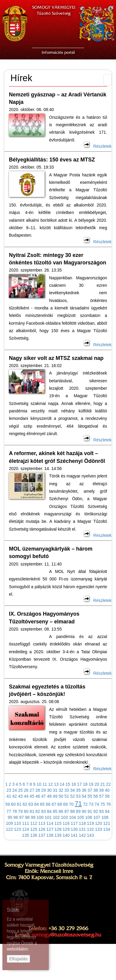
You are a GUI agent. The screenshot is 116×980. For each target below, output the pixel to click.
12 (51, 784)
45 (32, 796)
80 (26, 811)
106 (88, 817)
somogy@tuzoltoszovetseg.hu (66, 935)
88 (73, 811)
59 (8, 804)
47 (44, 796)
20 (97, 784)
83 (44, 811)
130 (74, 829)
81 (32, 811)
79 (21, 811)
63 (31, 804)
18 (85, 784)
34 (73, 790)
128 (58, 829)
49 (55, 796)
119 (90, 823)
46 (38, 796)
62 (25, 804)
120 (99, 823)
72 (85, 804)
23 (9, 790)
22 (109, 784)
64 (37, 804)
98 (27, 817)
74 (97, 804)
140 (66, 835)
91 (90, 811)
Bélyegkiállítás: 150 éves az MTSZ (52, 160)
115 (58, 823)
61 (19, 804)
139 (58, 835)
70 (71, 804)
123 (17, 829)
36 (84, 790)
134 (107, 829)
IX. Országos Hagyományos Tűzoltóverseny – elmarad (44, 618)
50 (61, 796)
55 (90, 796)
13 (56, 784)
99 (33, 817)
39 (101, 790)
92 (96, 811)
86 (61, 811)
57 (101, 796)
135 (25, 835)
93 (101, 811)
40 (107, 790)
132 (90, 829)
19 (91, 784)
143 (90, 835)
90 (84, 811)
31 (55, 790)
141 (74, 835)
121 (107, 823)
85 (55, 811)
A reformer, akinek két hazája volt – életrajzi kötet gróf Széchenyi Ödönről (57, 457)
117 (74, 823)
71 (78, 804)
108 (105, 817)
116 (66, 823)
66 (48, 804)
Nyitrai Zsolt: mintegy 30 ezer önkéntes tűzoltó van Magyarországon (58, 259)
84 (49, 811)
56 (96, 796)
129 (66, 829)
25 (21, 790)
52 (73, 796)
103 (64, 817)
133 (99, 829)
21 (103, 784)
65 (42, 804)
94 (107, 811)
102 (56, 817)
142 (82, 835)
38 (96, 790)
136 (34, 835)
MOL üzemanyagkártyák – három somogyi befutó (51, 553)
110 (17, 823)
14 (62, 784)
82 (38, 811)
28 (38, 790)
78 (15, 811)
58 (107, 796)
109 (9, 823)
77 (9, 811)
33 (67, 790)
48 (49, 796)
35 (78, 790)
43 (21, 796)
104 (72, 817)
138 (50, 835)
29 (44, 790)
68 (60, 804)
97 (22, 817)
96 (16, 817)
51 (67, 796)
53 (78, 796)
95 (10, 817)
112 (34, 823)
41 (9, 796)
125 (34, 829)
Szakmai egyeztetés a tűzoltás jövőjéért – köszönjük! (47, 690)
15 (68, 784)
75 (103, 804)
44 (26, 796)
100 (40, 817)
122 (9, 829)
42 (15, 796)
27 (32, 790)
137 (42, 835)
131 (82, 829)
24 (15, 790)
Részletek (98, 146)
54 (84, 796)
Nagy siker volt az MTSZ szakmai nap (56, 358)
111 (25, 823)
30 (49, 790)
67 (54, 804)
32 (61, 790)
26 (26, 790)
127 (50, 829)
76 (109, 804)
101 (48, 817)
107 (97, 817)
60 (13, 804)
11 (45, 784)
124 (25, 829)
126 (42, 829)
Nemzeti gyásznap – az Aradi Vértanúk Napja (58, 98)
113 (42, 823)
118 (82, 823)
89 (78, 811)
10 (39, 784)
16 (74, 784)
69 (65, 804)
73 (91, 804)
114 (50, 823)
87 (67, 811)
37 (90, 790)
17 (79, 784)
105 (80, 817)
